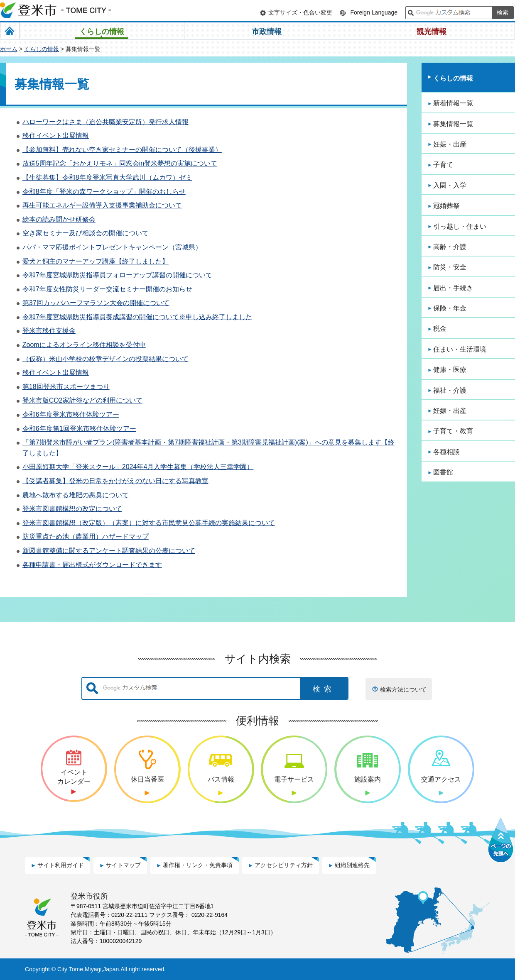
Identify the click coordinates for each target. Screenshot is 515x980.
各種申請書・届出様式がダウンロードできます (92, 565)
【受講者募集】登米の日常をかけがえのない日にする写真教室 (115, 481)
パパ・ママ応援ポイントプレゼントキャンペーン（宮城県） (112, 247)
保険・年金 (450, 308)
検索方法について (403, 689)
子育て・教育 (453, 431)
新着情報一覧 (453, 103)
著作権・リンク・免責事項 (198, 865)
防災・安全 (450, 267)
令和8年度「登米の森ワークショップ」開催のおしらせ (104, 192)
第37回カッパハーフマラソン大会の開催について (96, 303)
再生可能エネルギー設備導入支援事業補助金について (102, 205)
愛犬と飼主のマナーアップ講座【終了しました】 (96, 261)
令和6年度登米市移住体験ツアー (71, 414)
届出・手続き (453, 288)
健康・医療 (450, 370)
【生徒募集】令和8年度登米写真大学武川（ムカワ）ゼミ (107, 177)
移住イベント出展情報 (56, 136)
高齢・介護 (450, 247)
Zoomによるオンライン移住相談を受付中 (84, 345)
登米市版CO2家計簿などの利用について (82, 400)
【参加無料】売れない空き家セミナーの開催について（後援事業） (122, 150)
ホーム (9, 49)
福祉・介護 (450, 390)
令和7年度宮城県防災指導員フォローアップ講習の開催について (117, 275)
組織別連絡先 (352, 865)
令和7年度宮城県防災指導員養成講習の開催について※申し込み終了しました (137, 317)
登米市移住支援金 (49, 331)
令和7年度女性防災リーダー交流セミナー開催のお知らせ (107, 289)
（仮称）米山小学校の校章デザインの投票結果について (105, 359)
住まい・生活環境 (460, 349)
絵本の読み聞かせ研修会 (59, 219)
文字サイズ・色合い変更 (300, 12)
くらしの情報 (42, 49)
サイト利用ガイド (61, 865)
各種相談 (446, 452)
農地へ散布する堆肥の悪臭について (76, 495)
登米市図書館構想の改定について (72, 509)
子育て (443, 165)
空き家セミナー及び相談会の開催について (86, 233)
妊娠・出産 (450, 144)
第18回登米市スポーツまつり (66, 387)
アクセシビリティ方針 (284, 865)
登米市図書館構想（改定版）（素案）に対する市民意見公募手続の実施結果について (149, 523)
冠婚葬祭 (446, 206)
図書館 (443, 472)
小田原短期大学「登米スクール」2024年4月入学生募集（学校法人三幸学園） (138, 467)
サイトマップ (123, 865)
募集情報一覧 (453, 124)
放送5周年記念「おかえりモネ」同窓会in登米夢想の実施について (120, 163)
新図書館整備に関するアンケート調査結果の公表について (109, 551)
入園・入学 (450, 185)
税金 (440, 329)
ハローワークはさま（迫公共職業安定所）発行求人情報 (105, 122)
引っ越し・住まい (460, 226)
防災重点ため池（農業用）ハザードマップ (86, 536)
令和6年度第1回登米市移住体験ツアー (79, 429)
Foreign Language (374, 12)
